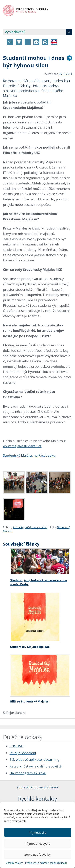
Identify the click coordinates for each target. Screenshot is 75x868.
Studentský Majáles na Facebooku (29, 455)
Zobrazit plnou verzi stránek (38, 787)
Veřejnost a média (36, 527)
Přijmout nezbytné (37, 843)
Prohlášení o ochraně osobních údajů (46, 863)
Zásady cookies (15, 863)
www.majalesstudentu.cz (22, 446)
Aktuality (18, 527)
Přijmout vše (37, 833)
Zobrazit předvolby (37, 854)
